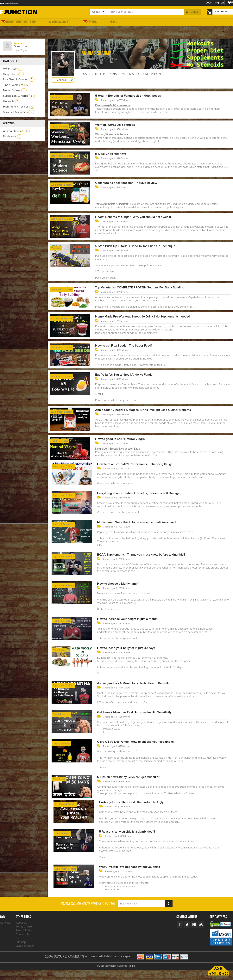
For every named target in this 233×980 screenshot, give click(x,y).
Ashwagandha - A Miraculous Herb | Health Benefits (138, 683)
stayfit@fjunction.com (18, 3)
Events (89, 22)
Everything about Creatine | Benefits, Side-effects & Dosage (143, 493)
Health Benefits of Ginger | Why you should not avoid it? (139, 217)
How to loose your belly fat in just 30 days (130, 648)
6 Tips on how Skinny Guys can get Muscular (132, 777)
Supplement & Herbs (19, 96)
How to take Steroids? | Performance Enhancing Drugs (139, 464)
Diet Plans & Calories (19, 80)
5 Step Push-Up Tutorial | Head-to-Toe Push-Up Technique (140, 246)
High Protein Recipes (19, 107)
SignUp (219, 3)
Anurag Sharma (16, 131)
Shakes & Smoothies (19, 112)
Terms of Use (24, 927)
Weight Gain (13, 69)
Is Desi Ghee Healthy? (112, 154)
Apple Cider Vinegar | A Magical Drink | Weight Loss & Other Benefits (149, 410)
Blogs (113, 22)
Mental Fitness (15, 90)
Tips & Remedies (17, 85)
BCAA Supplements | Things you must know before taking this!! (146, 554)
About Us (22, 923)
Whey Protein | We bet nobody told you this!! (133, 867)
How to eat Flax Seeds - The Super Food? (127, 345)
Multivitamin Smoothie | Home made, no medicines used (141, 522)
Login (208, 3)
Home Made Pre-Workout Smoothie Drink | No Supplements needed (148, 316)
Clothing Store (59, 22)
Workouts (12, 101)
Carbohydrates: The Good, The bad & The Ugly (135, 802)
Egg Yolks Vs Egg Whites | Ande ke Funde (127, 374)
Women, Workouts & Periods (117, 125)
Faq (18, 938)
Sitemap (21, 942)
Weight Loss (13, 74)
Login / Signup (21, 50)
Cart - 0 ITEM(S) (222, 12)
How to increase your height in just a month (131, 619)
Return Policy (24, 930)
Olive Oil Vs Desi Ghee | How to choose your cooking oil (140, 742)
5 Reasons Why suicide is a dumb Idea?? (130, 831)
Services (5, 923)
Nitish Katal (13, 136)
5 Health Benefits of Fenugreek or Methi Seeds (132, 96)
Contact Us (23, 934)
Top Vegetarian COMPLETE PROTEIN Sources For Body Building (145, 287)
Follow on (61, 80)
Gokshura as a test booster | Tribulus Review (130, 183)
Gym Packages (25, 946)
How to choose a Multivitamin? (121, 583)
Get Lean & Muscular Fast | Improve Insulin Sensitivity (139, 712)
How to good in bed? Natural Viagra (123, 439)
